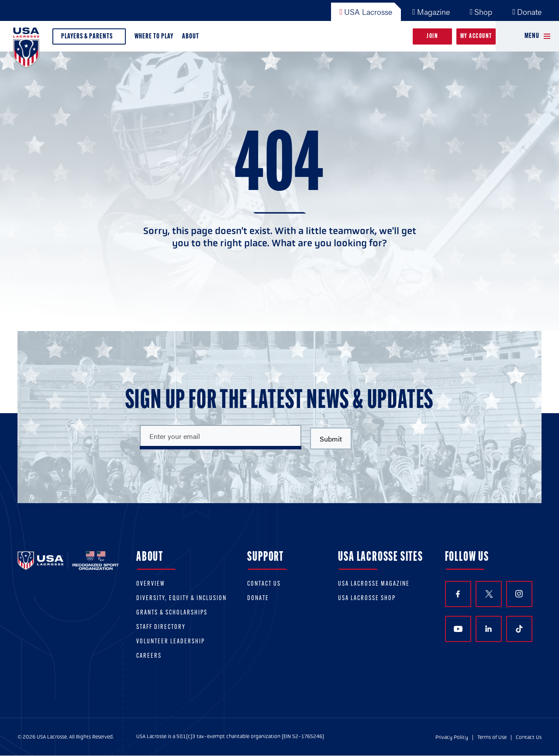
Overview (151, 584)
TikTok (519, 629)
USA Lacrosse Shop (367, 599)
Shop (481, 12)
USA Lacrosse (366, 12)
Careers (149, 656)
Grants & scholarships (172, 613)
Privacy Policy (452, 737)
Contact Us (264, 584)
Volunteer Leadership (171, 642)
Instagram (519, 594)
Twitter (489, 594)
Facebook (458, 594)
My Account (476, 36)
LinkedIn (488, 629)
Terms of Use (492, 737)
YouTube (458, 629)
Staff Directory (161, 627)
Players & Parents (89, 39)
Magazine (431, 12)
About (192, 39)
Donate (527, 12)
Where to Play (154, 36)
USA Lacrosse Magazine (374, 584)
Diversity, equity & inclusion (181, 599)
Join (432, 36)
